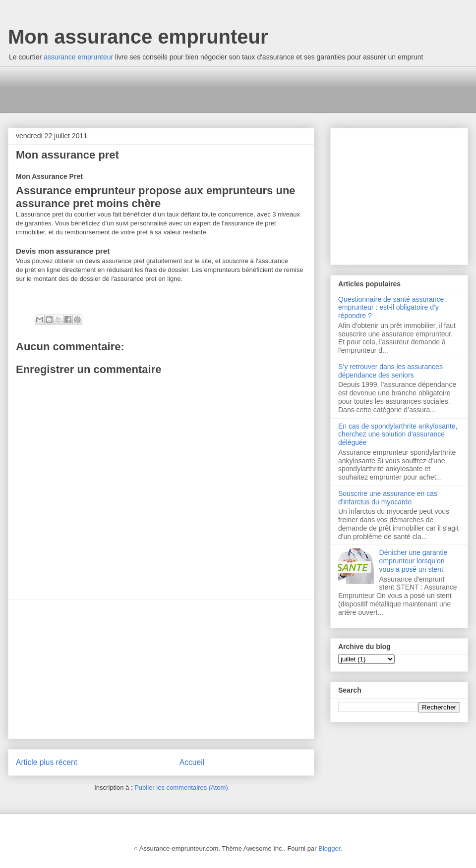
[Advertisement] (196, 88)
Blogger (329, 848)
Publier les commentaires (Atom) (181, 787)
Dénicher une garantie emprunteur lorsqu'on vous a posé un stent (414, 561)
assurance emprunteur (78, 57)
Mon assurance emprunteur (138, 37)
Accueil (192, 762)
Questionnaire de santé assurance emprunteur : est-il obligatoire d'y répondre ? (391, 308)
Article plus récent (47, 762)
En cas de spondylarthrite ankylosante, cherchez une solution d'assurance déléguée (398, 434)
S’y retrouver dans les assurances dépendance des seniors (390, 371)
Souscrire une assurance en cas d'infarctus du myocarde (388, 498)
